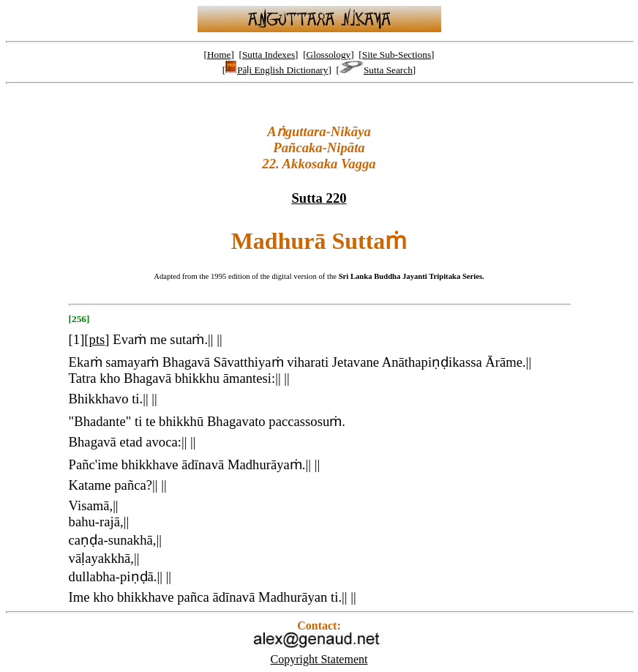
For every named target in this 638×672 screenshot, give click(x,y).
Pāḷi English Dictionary (277, 70)
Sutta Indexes (269, 55)
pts (97, 339)
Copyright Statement (319, 659)
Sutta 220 (319, 198)
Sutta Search (376, 70)
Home (219, 55)
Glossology (329, 55)
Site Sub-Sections (397, 55)
